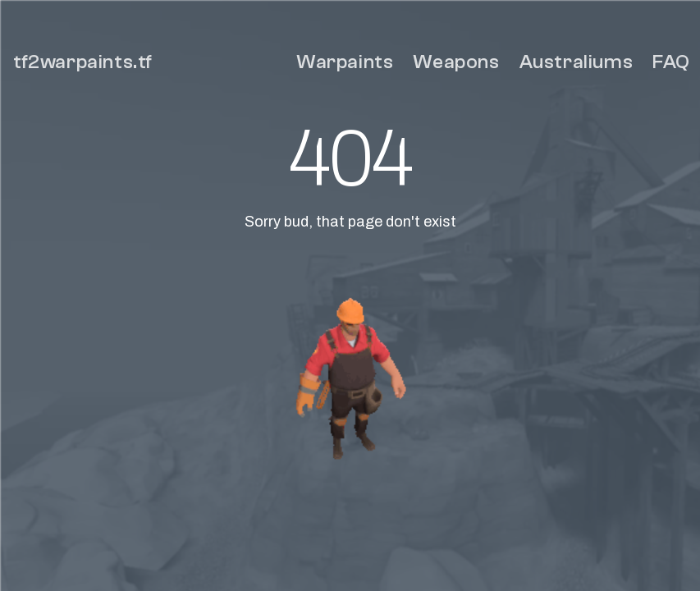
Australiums (576, 62)
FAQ (671, 62)
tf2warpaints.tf (83, 62)
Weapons (456, 62)
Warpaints (345, 62)
